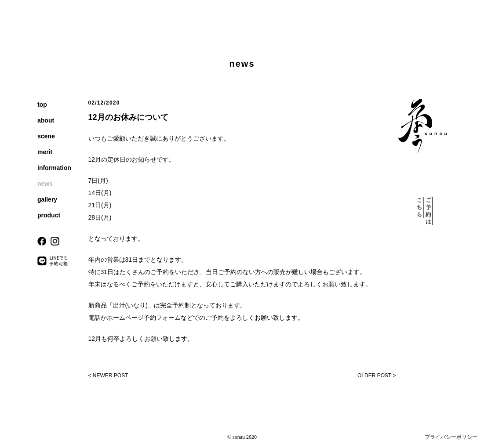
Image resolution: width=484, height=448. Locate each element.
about (46, 120)
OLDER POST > (377, 376)
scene (46, 136)
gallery (47, 199)
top (42, 105)
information (54, 168)
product (49, 215)
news (45, 184)
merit (45, 152)
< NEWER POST (108, 376)
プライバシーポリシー (451, 437)
